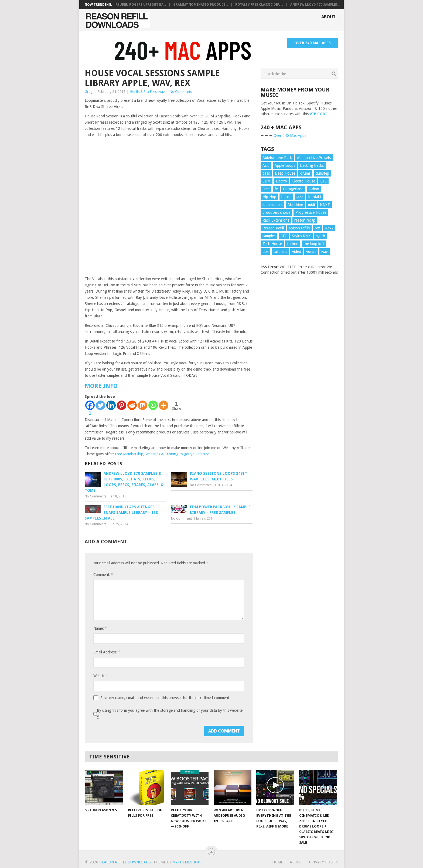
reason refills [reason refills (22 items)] (299, 228)
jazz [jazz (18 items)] (300, 197)
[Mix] (143, 405)
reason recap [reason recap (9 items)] (305, 220)
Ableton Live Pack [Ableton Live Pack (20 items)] (277, 158)
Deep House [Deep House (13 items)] (285, 173)
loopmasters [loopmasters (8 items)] (272, 205)
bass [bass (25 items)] (266, 173)
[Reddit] (132, 405)
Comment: (103, 574)
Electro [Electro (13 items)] (281, 181)
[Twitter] (100, 405)
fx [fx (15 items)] (276, 189)
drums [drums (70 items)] (305, 173)
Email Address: (107, 652)
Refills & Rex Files (144, 92)
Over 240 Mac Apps (313, 43)
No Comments (181, 92)
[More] (164, 405)
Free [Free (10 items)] (266, 189)
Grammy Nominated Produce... (201, 5)
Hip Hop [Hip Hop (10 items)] (269, 197)
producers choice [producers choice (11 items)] (276, 212)
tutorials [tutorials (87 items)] (280, 252)
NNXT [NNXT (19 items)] (325, 205)
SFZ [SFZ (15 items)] (284, 236)
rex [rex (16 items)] (317, 228)
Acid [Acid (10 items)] (266, 165)
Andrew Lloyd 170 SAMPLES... (315, 5)
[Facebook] (90, 408)
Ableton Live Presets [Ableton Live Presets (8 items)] (314, 158)
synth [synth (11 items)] (320, 236)
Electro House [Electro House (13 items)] (304, 181)
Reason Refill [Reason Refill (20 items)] (273, 228)
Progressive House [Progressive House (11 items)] (311, 212)
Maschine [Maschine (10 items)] (295, 205)
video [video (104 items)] (297, 252)
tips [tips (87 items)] (265, 252)
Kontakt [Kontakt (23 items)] (315, 197)
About (328, 17)
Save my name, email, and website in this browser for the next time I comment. (165, 698)
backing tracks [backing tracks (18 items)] (312, 165)
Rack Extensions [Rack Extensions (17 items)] (276, 220)
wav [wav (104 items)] (325, 252)
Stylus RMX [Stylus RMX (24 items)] (301, 236)
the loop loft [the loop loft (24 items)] (314, 244)
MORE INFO (101, 386)
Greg (89, 92)
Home (278, 862)
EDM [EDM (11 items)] (267, 181)
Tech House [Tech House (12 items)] (272, 244)
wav (161, 92)
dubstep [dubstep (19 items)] (322, 173)
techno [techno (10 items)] (293, 244)
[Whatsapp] (153, 405)
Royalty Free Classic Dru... (259, 5)
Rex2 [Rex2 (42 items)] (329, 228)
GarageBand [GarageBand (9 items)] (293, 189)
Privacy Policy (323, 862)
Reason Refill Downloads (125, 862)
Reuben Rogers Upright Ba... (141, 5)
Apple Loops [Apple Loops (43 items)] (285, 165)
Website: (100, 676)
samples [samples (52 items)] (269, 236)
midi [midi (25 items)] (311, 205)
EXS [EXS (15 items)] (323, 181)
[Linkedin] (111, 405)
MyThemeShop (186, 862)
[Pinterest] (122, 405)
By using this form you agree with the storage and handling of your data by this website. (170, 714)
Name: (100, 628)
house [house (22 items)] (286, 197)
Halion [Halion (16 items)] (314, 189)
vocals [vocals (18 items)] (311, 252)
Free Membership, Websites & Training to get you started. (163, 454)
